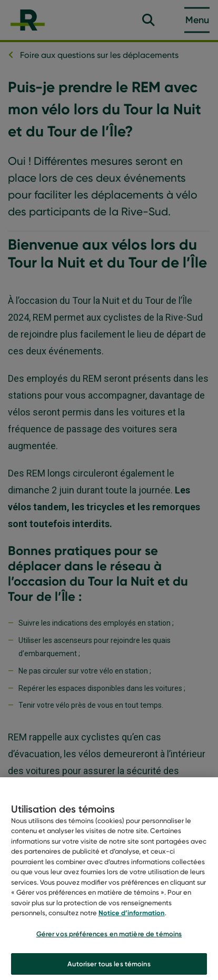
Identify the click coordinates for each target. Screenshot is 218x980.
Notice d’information (132, 916)
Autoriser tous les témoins (109, 966)
